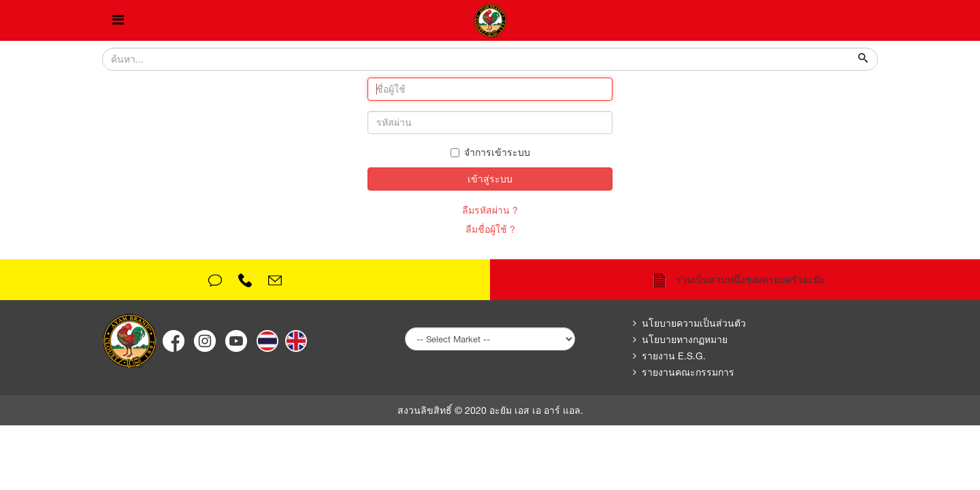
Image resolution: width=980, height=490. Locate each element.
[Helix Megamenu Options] (118, 20)
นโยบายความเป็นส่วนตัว (694, 323)
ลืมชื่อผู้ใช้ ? (490, 229)
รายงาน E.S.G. (674, 356)
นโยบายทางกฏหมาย (685, 340)
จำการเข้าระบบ (490, 152)
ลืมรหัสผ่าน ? (490, 210)
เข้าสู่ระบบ (490, 179)
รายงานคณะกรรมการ (688, 372)
